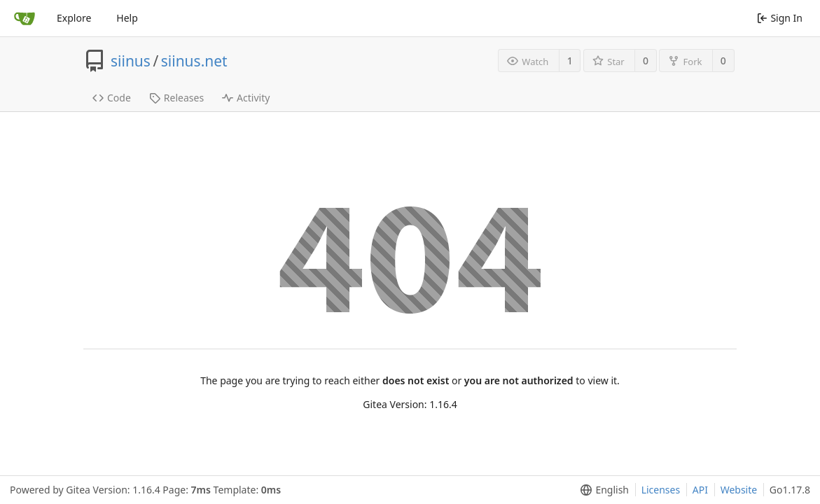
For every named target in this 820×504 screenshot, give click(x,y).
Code (112, 98)
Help (127, 18)
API (700, 490)
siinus (131, 61)
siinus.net (194, 61)
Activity (246, 98)
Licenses (661, 490)
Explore (74, 18)
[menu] (602, 490)
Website (739, 490)
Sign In (780, 18)
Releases (176, 98)
